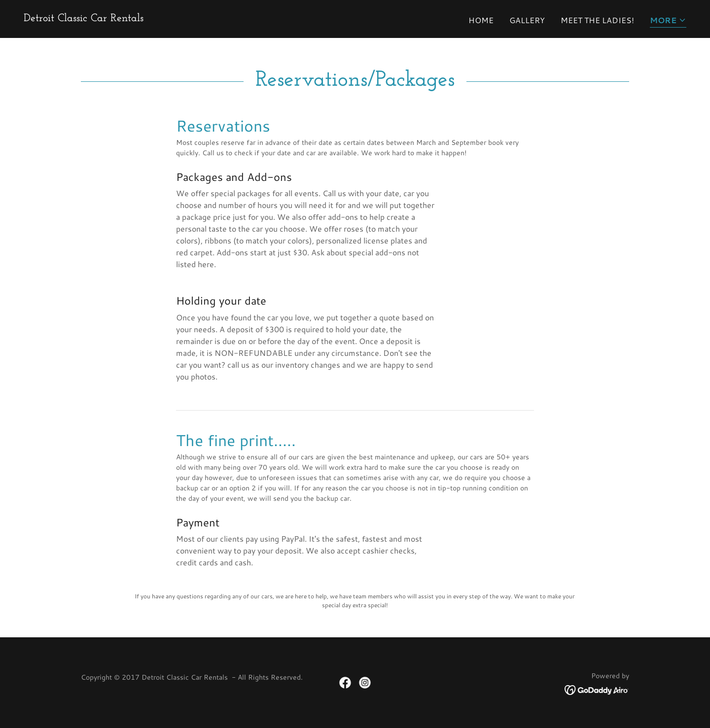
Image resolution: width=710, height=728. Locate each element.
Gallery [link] (527, 20)
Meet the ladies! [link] (597, 20)
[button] (668, 21)
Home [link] (481, 20)
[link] (84, 18)
